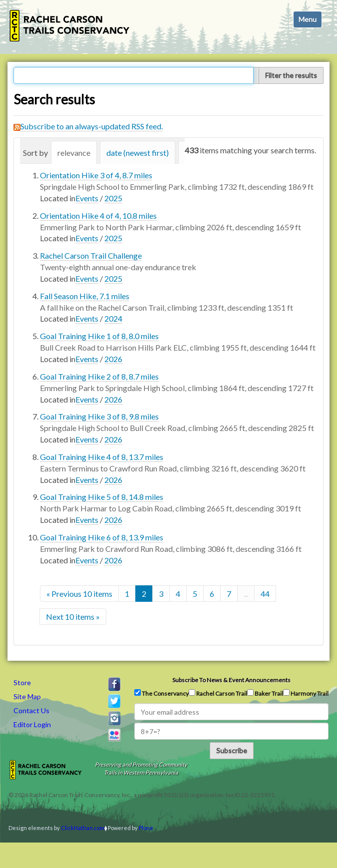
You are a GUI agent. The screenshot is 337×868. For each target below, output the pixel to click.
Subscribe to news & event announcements (231, 680)
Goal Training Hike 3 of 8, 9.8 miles (99, 416)
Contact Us (31, 710)
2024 (113, 318)
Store (22, 682)
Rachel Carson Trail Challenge (91, 255)
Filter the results (291, 75)
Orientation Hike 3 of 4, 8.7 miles (96, 175)
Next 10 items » (73, 617)
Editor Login (32, 724)
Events (87, 198)
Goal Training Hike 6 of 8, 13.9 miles (102, 537)
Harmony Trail (306, 693)
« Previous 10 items (79, 594)
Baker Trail (265, 693)
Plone (146, 828)
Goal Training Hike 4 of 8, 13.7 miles (102, 457)
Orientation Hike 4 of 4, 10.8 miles (98, 216)
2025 (113, 198)
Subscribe (232, 750)
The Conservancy (162, 693)
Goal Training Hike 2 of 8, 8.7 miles (99, 376)
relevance (74, 153)
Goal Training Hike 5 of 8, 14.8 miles (102, 497)
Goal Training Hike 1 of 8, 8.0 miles (99, 336)
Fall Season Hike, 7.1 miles (85, 296)
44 (265, 594)
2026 (113, 359)
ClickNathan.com (83, 828)
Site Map (27, 696)
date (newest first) (138, 153)
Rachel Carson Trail (218, 693)
